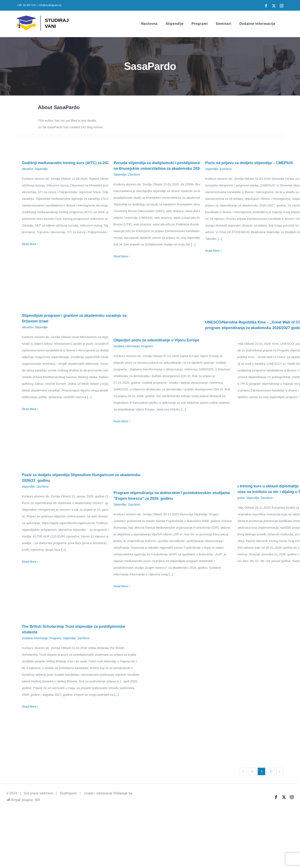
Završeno (134, 175)
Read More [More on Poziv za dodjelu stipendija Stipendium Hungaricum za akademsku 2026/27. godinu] (29, 562)
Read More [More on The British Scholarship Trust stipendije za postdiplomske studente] (29, 707)
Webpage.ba (123, 793)
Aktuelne (27, 169)
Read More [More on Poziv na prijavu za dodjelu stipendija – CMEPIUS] (212, 251)
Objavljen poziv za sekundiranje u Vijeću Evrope (156, 340)
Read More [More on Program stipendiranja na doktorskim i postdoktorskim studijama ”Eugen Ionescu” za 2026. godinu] (121, 586)
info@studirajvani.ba (50, 5)
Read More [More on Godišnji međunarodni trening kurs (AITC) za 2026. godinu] (29, 244)
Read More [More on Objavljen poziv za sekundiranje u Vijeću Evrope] (121, 421)
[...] (193, 244)
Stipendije (41, 169)
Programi (147, 346)
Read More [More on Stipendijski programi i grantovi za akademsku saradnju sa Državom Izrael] (29, 409)
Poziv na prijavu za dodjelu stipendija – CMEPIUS (249, 163)
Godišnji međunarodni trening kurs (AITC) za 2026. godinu (74, 163)
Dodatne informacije (127, 346)
